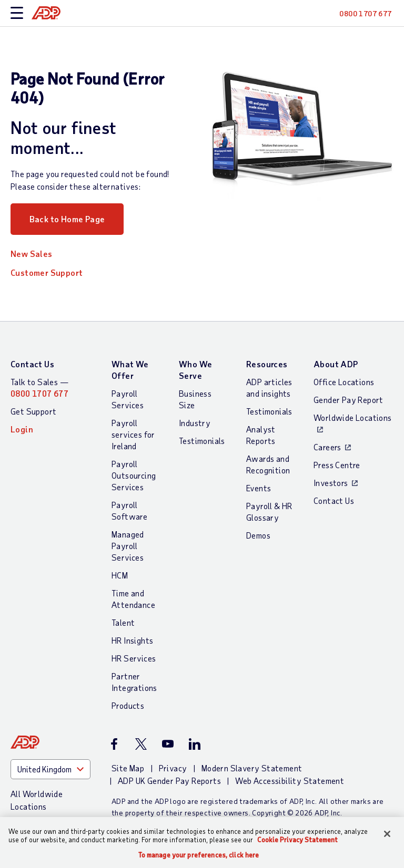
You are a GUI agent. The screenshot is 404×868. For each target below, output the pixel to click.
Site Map (128, 768)
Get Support (33, 411)
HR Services (134, 658)
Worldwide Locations (353, 417)
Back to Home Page (67, 219)
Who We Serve (195, 370)
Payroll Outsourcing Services (134, 475)
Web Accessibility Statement (290, 781)
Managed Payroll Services (128, 546)
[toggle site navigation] (17, 13)
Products (128, 705)
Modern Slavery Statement (252, 768)
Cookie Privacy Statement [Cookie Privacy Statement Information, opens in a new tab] (297, 840)
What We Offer (130, 370)
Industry (195, 423)
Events (259, 488)
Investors (331, 483)
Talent (123, 622)
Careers (327, 447)
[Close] (387, 834)
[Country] (50, 769)
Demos (258, 535)
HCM (120, 575)
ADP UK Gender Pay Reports (169, 781)
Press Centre (337, 465)
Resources (267, 364)
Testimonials (202, 441)
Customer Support (47, 272)
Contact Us (32, 364)
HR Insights (132, 640)
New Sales (32, 254)
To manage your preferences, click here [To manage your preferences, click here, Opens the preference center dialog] (199, 855)
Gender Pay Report (349, 400)
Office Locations (344, 382)
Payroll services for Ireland (133, 434)
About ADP (336, 364)
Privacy (173, 768)
